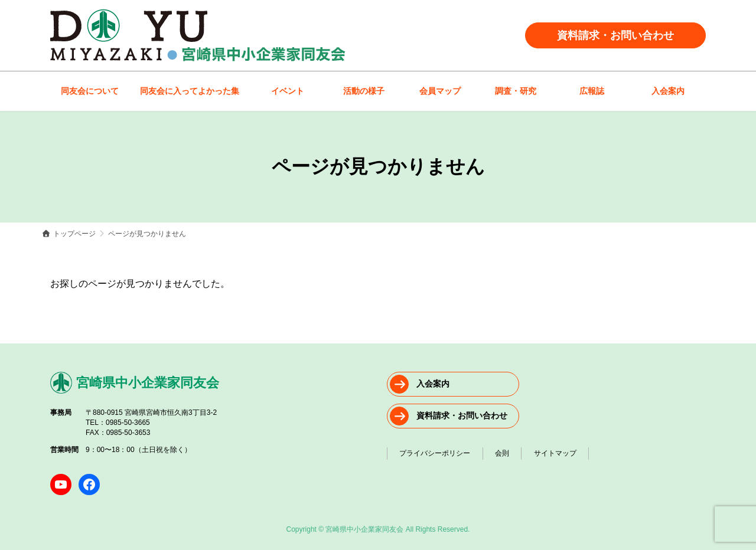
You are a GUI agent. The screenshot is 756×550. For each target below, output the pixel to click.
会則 (509, 452)
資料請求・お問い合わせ (615, 35)
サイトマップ (566, 452)
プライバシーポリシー (437, 452)
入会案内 (433, 384)
